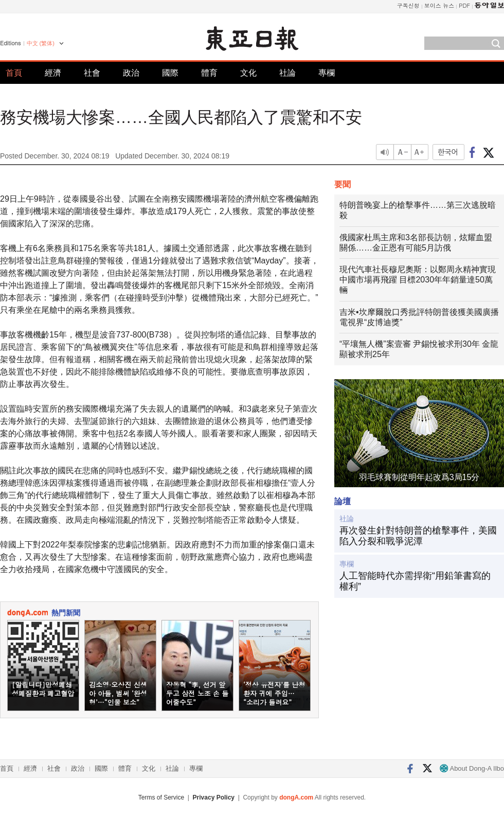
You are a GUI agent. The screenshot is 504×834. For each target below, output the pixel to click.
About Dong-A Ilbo (472, 768)
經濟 (53, 73)
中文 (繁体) (41, 43)
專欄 (327, 73)
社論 (287, 73)
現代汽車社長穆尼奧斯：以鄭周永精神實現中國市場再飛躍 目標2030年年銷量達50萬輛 (418, 280)
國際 (170, 73)
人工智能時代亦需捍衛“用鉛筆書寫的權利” (415, 581)
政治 (131, 73)
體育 (209, 73)
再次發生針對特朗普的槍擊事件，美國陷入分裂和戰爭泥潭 (418, 536)
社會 (92, 73)
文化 (248, 73)
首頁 (14, 73)
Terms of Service (161, 797)
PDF (464, 5)
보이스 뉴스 (439, 5)
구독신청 (408, 5)
